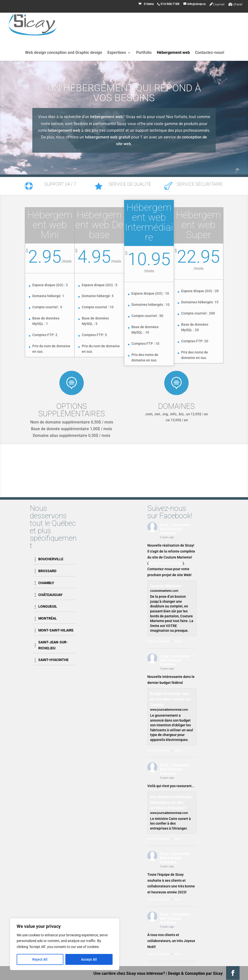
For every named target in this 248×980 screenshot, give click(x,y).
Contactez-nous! (210, 53)
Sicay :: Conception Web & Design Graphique (175, 529)
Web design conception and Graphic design (64, 53)
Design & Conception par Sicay (195, 973)
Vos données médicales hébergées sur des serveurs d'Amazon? (171, 803)
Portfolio (144, 53)
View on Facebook (159, 641)
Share (178, 641)
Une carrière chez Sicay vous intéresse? (129, 973)
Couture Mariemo (166, 586)
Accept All (89, 959)
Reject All (40, 959)
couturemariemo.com (166, 563)
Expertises (117, 53)
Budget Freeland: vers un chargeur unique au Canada (170, 699)
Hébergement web (173, 53)
